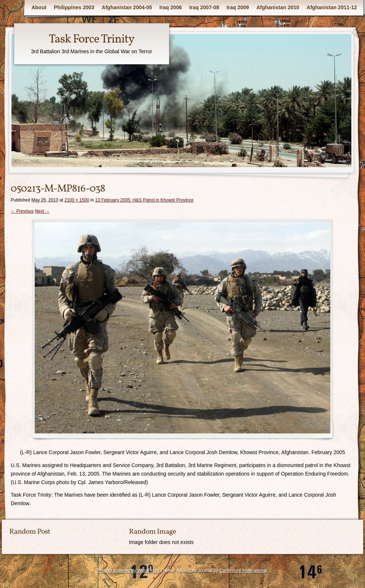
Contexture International (243, 571)
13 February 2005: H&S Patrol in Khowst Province (144, 200)
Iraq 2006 (171, 7)
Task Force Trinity (92, 40)
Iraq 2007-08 (204, 7)
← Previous (22, 211)
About (39, 7)
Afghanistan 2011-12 (332, 7)
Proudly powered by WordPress (128, 571)
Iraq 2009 (238, 7)
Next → (42, 211)
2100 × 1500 (77, 200)
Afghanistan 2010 (278, 7)
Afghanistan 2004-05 (127, 7)
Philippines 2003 (74, 7)
